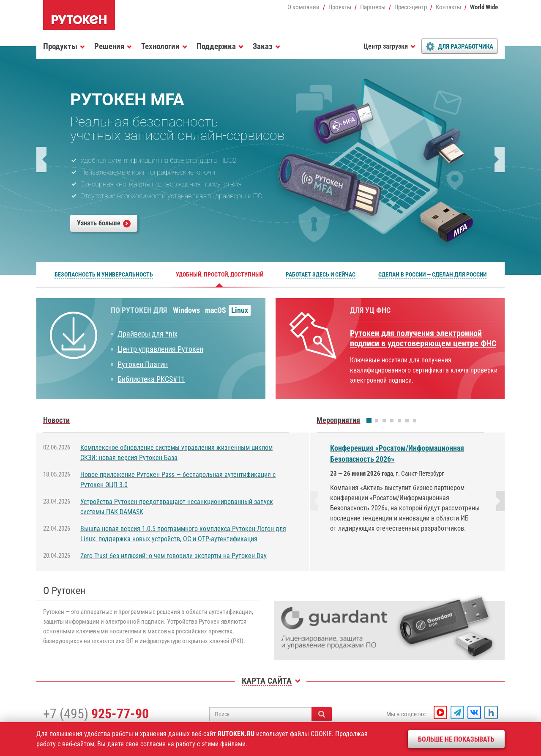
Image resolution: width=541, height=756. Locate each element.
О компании (303, 7)
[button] (41, 159)
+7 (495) (96, 714)
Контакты (448, 7)
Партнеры (373, 7)
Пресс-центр (411, 7)
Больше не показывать (456, 739)
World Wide (484, 7)
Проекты (340, 7)
